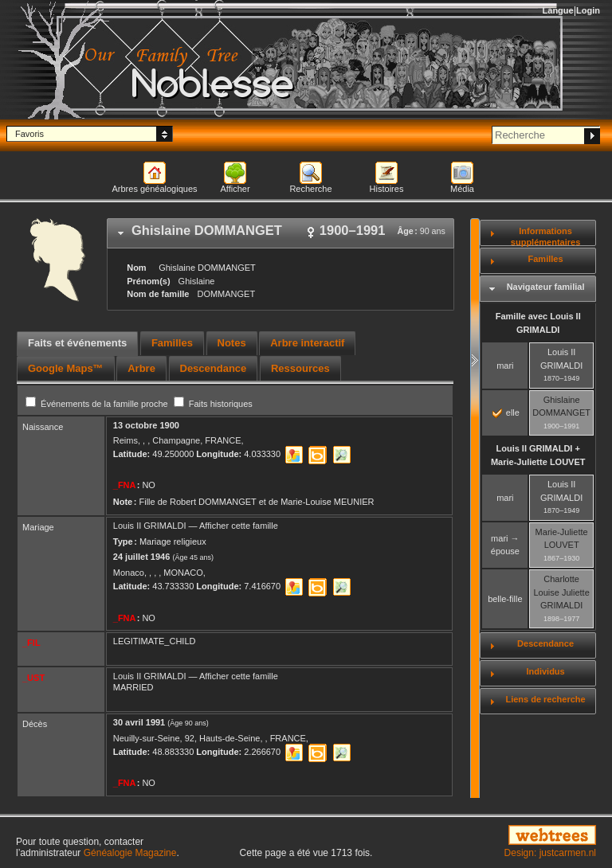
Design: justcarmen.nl (550, 853)
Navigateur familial (546, 287)
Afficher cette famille (239, 526)
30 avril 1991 (139, 722)
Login (588, 10)
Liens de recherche (545, 699)
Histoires (387, 189)
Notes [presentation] (232, 343)
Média (462, 189)
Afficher (235, 189)
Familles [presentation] (172, 343)
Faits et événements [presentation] (77, 343)
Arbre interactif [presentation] (307, 343)
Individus (545, 671)
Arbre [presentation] (141, 368)
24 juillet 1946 (142, 557)
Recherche (310, 189)
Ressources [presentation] (300, 368)
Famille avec (538, 323)
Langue (558, 10)
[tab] (280, 233)
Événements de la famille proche (98, 404)
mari (505, 366)
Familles (546, 259)
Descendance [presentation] (214, 368)
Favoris (29, 134)
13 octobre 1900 (146, 425)
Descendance (545, 643)
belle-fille (505, 599)
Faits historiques (213, 404)
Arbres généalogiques (154, 189)
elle (506, 412)
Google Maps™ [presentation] (66, 368)
